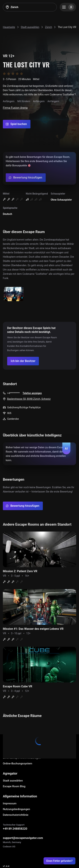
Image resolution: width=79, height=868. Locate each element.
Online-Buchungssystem (18, 764)
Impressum (10, 803)
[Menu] (68, 7)
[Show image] (14, 294)
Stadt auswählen (13, 781)
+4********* (13, 393)
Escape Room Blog (14, 786)
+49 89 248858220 (15, 829)
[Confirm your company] (23, 361)
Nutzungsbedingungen (16, 809)
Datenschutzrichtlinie (16, 815)
